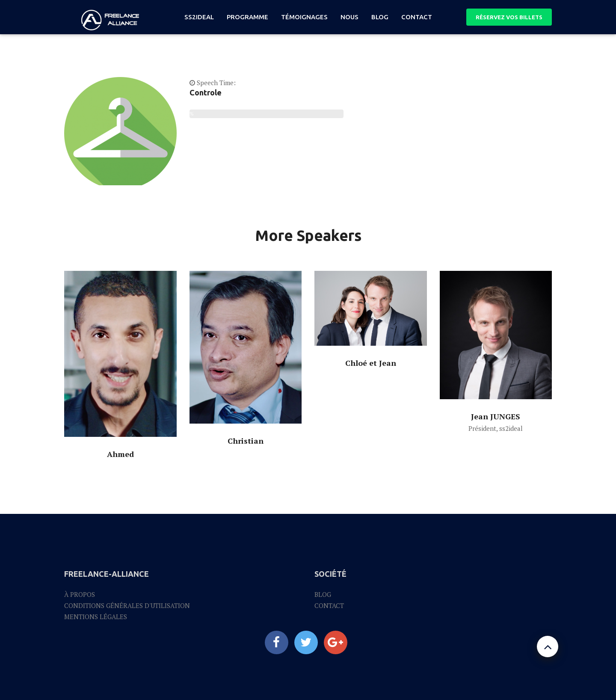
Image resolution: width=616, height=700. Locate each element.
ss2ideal (199, 17)
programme (247, 17)
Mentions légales (96, 617)
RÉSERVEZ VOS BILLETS (509, 17)
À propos (80, 594)
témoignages (304, 17)
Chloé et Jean (371, 363)
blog (380, 17)
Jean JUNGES (496, 416)
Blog (323, 594)
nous (349, 17)
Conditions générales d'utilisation (127, 605)
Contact (417, 17)
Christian (246, 441)
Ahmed (120, 454)
